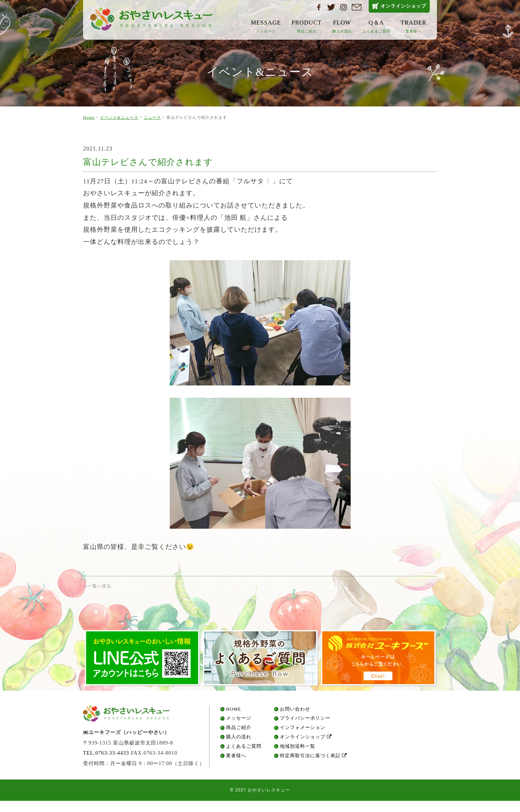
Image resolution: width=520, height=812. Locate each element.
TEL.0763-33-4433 (106, 756)
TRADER (413, 26)
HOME (234, 712)
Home (89, 117)
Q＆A (376, 26)
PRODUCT (307, 26)
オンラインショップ (403, 6)
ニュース (152, 117)
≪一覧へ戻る (97, 586)
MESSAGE (266, 26)
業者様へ (236, 758)
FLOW (342, 26)
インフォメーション (303, 731)
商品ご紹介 (239, 731)
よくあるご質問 (244, 749)
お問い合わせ (295, 712)
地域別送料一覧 (298, 749)
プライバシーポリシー (305, 721)
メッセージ (239, 721)
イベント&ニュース (119, 117)
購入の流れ (239, 740)
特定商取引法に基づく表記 (313, 758)
